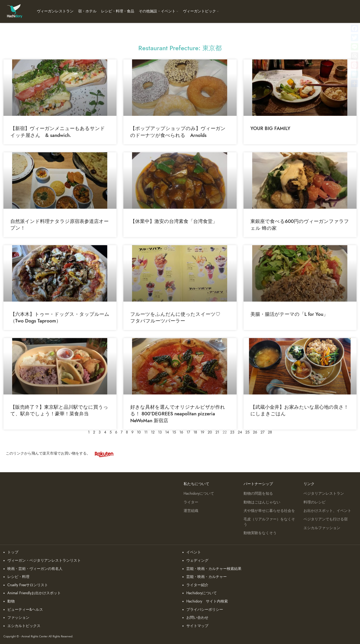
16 (181, 432)
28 (270, 432)
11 (146, 432)
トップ (13, 552)
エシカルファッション (322, 528)
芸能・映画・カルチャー (207, 577)
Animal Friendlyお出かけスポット (34, 593)
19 (202, 432)
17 (188, 432)
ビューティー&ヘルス (25, 610)
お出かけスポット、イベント (327, 511)
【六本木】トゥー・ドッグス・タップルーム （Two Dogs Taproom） (60, 317)
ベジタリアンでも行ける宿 (326, 519)
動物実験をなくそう (260, 533)
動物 (11, 601)
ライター (191, 502)
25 (247, 432)
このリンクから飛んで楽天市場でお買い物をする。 (62, 453)
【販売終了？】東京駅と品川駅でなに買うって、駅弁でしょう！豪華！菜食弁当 (59, 410)
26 (255, 432)
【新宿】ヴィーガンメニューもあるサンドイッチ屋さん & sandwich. (58, 132)
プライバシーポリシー (205, 610)
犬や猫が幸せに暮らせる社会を (269, 511)
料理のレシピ (315, 502)
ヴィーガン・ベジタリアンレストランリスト (44, 561)
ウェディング (197, 561)
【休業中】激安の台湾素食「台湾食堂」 (174, 221)
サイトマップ (197, 626)
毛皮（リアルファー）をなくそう (269, 522)
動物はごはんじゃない (262, 502)
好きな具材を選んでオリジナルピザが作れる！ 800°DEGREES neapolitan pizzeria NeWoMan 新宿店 (178, 414)
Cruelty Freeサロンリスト (28, 585)
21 (217, 432)
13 (160, 432)
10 (139, 432)
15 (174, 432)
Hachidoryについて (199, 494)
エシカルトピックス (24, 626)
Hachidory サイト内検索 (207, 601)
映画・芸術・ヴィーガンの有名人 (35, 569)
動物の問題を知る (258, 494)
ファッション (18, 618)
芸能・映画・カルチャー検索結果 (214, 569)
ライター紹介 (197, 585)
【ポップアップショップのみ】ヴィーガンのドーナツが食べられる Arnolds (178, 132)
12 (153, 432)
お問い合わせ (197, 618)
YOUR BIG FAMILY (270, 128)
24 (240, 432)
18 (195, 432)
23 (232, 432)
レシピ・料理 (18, 577)
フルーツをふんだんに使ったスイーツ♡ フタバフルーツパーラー (178, 317)
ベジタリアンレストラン (324, 494)
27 (262, 432)
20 (210, 432)
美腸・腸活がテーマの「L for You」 (289, 314)
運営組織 (191, 511)
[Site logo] (14, 11)
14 (167, 432)
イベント (194, 552)
